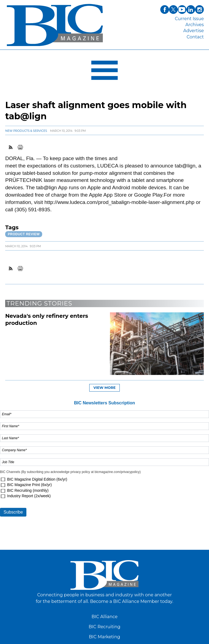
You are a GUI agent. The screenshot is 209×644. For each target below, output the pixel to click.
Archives (195, 25)
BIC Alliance (104, 617)
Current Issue (189, 19)
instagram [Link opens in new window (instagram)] (199, 10)
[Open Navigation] (104, 72)
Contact (195, 37)
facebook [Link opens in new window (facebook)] (165, 10)
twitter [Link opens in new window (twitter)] (173, 10)
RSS (11, 147)
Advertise (194, 31)
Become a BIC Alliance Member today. (132, 601)
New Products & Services (26, 131)
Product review (24, 234)
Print (20, 147)
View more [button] (104, 388)
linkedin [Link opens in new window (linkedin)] (191, 10)
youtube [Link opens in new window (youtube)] (182, 10)
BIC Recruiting (105, 627)
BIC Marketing (105, 637)
